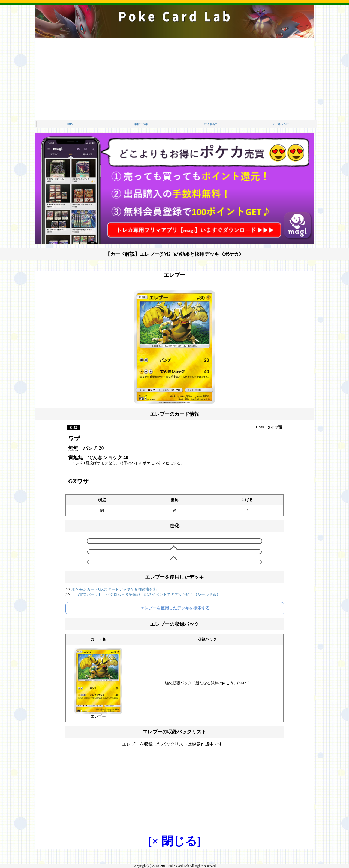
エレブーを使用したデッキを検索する (175, 608)
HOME (71, 124)
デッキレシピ (281, 124)
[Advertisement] (174, 79)
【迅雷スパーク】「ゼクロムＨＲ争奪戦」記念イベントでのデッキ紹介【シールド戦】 (146, 595)
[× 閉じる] (175, 841)
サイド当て (211, 124)
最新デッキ (141, 124)
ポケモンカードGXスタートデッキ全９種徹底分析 (114, 589)
